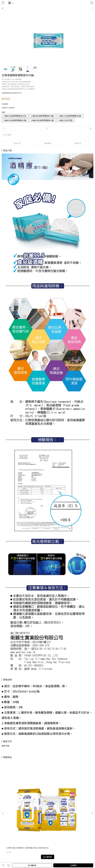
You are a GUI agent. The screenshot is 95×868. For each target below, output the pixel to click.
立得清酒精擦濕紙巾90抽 (45, 789)
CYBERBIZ (65, 860)
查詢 (3, 814)
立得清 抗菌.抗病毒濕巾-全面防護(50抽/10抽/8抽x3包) (18, 790)
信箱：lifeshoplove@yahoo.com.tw (14, 834)
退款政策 (23, 814)
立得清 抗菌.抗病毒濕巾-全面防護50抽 (76, 790)
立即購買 (73, 865)
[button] (92, 784)
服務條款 (38, 814)
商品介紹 (17, 143)
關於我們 (9, 814)
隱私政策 (31, 814)
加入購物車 (32, 865)
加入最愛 (7, 135)
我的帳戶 (16, 814)
